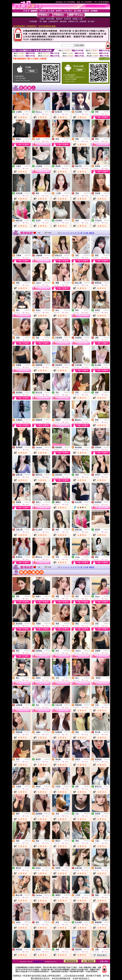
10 (76, 233)
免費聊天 (47, 420)
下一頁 (80, 233)
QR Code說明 (104, 59)
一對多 (107, 678)
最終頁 (92, 233)
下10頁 (86, 233)
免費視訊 (27, 112)
